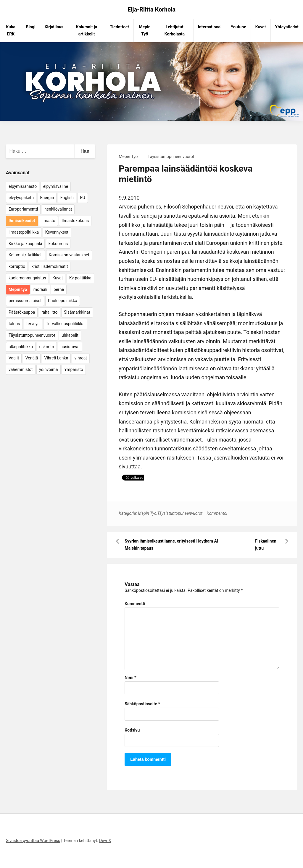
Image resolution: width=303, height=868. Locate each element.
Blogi (30, 27)
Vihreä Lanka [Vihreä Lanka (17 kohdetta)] (56, 358)
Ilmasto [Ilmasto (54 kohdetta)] (48, 221)
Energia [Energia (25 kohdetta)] (47, 198)
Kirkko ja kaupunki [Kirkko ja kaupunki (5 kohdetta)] (25, 244)
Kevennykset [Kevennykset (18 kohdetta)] (57, 232)
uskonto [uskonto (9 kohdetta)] (47, 347)
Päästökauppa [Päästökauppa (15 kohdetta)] (22, 312)
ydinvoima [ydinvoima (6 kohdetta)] (49, 369)
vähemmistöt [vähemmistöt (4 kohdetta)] (21, 369)
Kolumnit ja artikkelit (87, 30)
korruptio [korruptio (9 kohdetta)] (17, 266)
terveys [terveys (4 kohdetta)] (33, 324)
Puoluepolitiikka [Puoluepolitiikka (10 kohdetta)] (63, 301)
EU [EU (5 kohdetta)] (82, 198)
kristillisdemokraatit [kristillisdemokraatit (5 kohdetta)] (50, 266)
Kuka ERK (11, 30)
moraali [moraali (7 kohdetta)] (40, 289)
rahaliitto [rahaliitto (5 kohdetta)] (50, 312)
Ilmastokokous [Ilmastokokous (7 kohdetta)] (75, 221)
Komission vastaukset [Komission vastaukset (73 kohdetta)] (69, 255)
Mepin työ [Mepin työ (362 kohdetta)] (18, 289)
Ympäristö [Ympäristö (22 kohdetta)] (74, 369)
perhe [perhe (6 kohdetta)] (59, 289)
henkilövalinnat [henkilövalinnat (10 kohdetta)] (58, 209)
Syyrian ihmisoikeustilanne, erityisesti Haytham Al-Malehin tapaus (172, 545)
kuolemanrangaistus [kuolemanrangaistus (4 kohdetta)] (27, 278)
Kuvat (261, 27)
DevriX (105, 841)
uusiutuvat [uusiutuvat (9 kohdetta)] (70, 347)
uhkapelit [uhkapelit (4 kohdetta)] (70, 335)
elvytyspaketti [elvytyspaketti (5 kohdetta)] (21, 198)
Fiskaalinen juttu (266, 545)
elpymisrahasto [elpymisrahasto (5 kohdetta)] (23, 186)
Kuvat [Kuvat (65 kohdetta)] (58, 278)
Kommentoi (217, 513)
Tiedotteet (119, 27)
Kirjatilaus (54, 27)
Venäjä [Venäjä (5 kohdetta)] (32, 358)
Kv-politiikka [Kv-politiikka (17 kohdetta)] (80, 278)
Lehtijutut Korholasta (175, 30)
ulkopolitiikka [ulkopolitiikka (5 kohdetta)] (21, 347)
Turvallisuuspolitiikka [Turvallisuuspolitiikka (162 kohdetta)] (65, 324)
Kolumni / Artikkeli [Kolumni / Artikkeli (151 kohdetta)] (25, 255)
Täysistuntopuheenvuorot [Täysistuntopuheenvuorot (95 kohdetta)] (32, 335)
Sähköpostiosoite (142, 704)
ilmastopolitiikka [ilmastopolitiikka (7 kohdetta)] (24, 232)
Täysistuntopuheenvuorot (171, 157)
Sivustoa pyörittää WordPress (33, 841)
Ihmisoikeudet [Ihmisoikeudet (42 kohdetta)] (22, 221)
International (210, 27)
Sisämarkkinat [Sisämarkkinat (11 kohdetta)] (77, 312)
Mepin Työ (145, 30)
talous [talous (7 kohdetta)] (14, 324)
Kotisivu (132, 730)
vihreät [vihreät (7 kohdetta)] (81, 358)
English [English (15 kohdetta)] (67, 198)
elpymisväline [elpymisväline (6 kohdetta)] (56, 186)
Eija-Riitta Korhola (152, 9)
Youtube (238, 27)
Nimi (130, 678)
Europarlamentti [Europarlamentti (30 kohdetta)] (23, 209)
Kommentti (135, 604)
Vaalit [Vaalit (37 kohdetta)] (14, 358)
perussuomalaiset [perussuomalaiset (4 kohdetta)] (25, 301)
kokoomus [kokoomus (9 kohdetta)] (58, 244)
